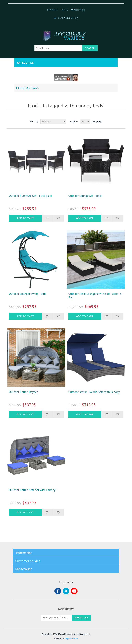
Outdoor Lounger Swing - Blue (28, 294)
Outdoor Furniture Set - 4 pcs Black (31, 196)
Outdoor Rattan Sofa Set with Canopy (32, 490)
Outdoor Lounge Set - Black (85, 196)
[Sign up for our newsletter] (57, 618)
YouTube (74, 591)
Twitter (66, 591)
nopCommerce (71, 638)
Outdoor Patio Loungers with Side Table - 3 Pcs (95, 296)
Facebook (58, 591)
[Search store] (58, 48)
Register (52, 10)
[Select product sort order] (53, 121)
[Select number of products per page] (85, 121)
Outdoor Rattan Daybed (24, 392)
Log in (64, 10)
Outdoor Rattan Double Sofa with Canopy (94, 392)
